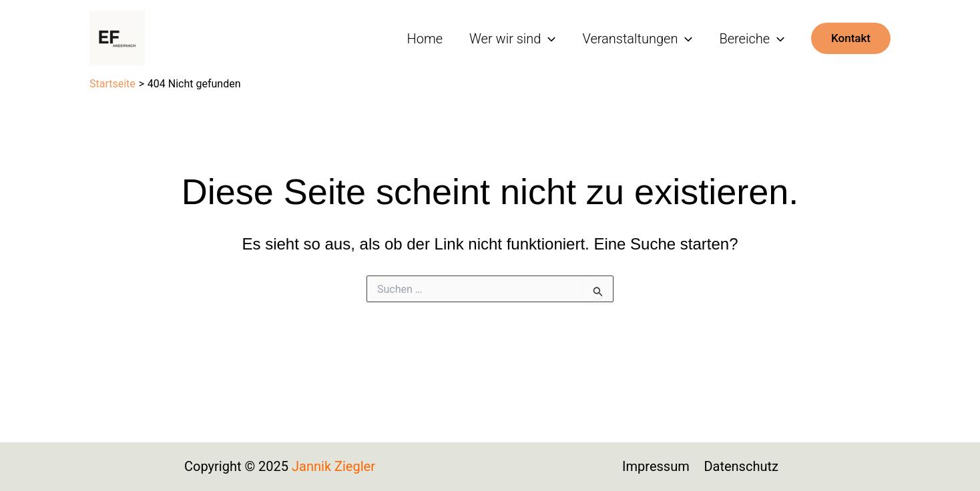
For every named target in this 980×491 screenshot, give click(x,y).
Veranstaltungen (637, 39)
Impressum (657, 466)
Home (425, 39)
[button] (851, 38)
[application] (548, 39)
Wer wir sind (513, 39)
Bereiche (752, 39)
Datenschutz (741, 466)
